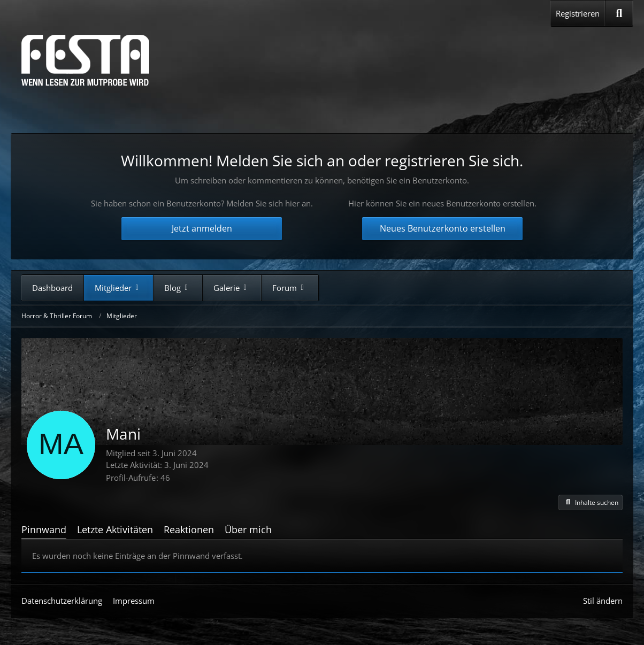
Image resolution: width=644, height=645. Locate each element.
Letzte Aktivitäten (115, 529)
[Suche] (619, 13)
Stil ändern (603, 601)
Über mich (248, 529)
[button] (591, 503)
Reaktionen (189, 529)
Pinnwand (44, 529)
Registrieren (578, 13)
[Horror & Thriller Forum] (85, 60)
